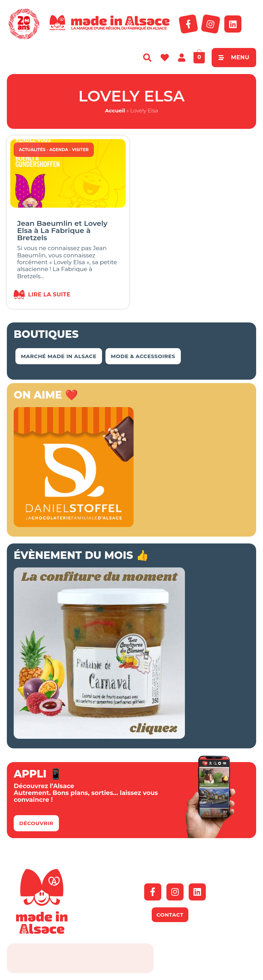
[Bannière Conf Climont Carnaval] (99, 737)
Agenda (59, 150)
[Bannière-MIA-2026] (74, 525)
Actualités (32, 150)
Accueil (115, 111)
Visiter (80, 150)
